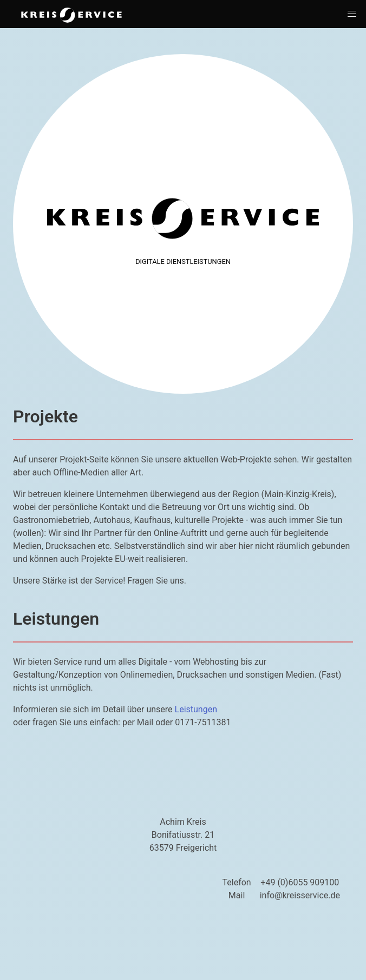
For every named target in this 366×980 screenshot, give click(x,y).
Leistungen (196, 709)
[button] (352, 14)
